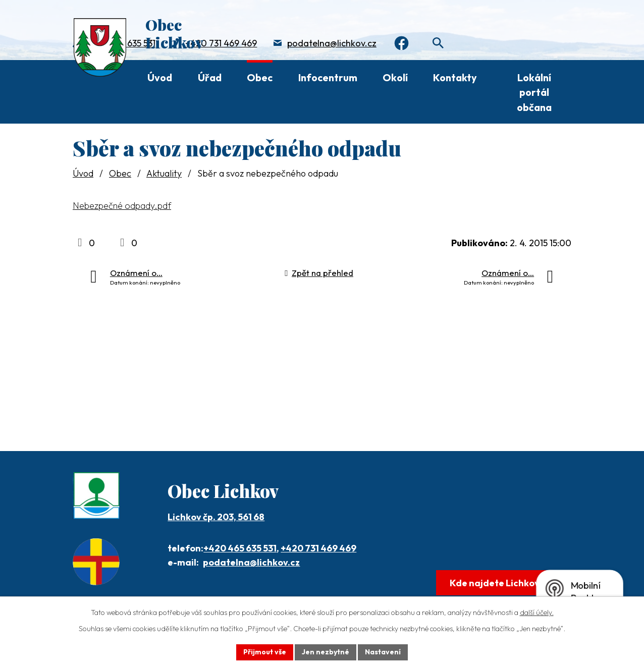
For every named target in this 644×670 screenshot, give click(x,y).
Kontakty (455, 77)
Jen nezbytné (326, 652)
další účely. (537, 612)
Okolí (395, 77)
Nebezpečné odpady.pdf (122, 206)
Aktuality (164, 173)
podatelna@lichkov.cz (332, 43)
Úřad (210, 77)
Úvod (160, 77)
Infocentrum (328, 77)
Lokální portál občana (534, 92)
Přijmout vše (265, 652)
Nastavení (383, 652)
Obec (260, 77)
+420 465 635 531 (240, 548)
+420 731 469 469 (221, 43)
